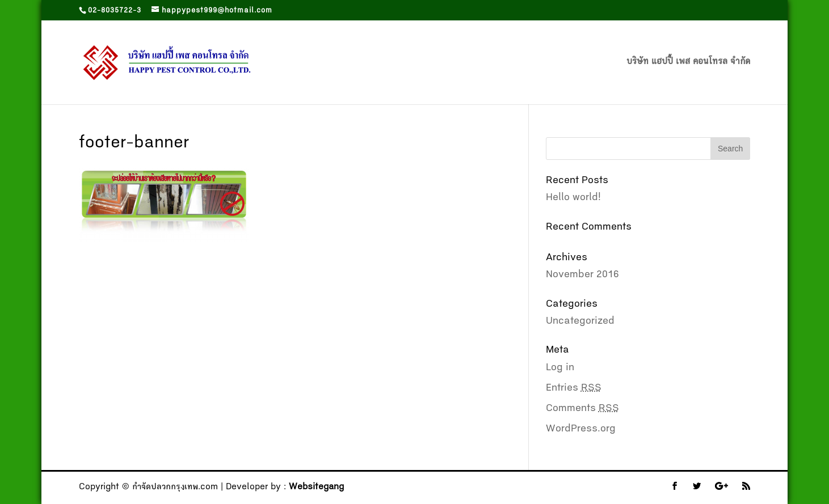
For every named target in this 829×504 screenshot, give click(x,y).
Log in (560, 368)
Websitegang (316, 488)
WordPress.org (581, 429)
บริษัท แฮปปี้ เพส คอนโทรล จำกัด (688, 63)
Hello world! (573, 198)
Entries (574, 388)
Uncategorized (580, 321)
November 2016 (582, 275)
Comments (582, 409)
